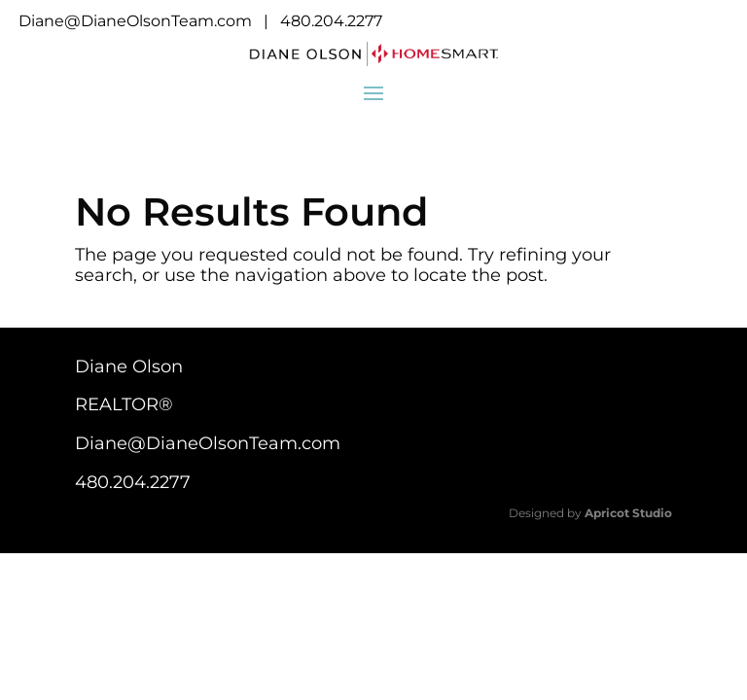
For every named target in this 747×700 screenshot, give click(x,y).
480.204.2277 (331, 21)
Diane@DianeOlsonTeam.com (135, 21)
